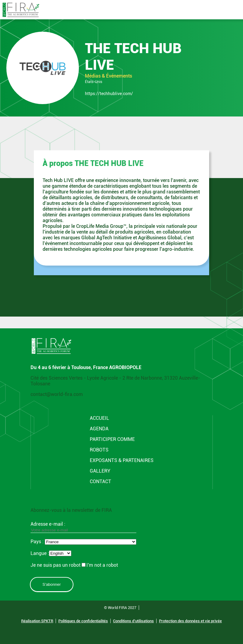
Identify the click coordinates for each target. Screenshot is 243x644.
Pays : (38, 542)
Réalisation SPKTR (37, 621)
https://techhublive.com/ (109, 94)
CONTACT (100, 481)
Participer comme (112, 439)
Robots (99, 450)
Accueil (99, 418)
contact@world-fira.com (57, 394)
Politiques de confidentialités (83, 621)
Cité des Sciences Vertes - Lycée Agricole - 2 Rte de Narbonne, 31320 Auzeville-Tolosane (115, 381)
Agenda (99, 429)
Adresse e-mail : (83, 527)
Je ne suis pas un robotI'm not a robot (74, 565)
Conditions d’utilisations (133, 621)
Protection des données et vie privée (190, 621)
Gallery (100, 471)
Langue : (40, 553)
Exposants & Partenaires (122, 460)
